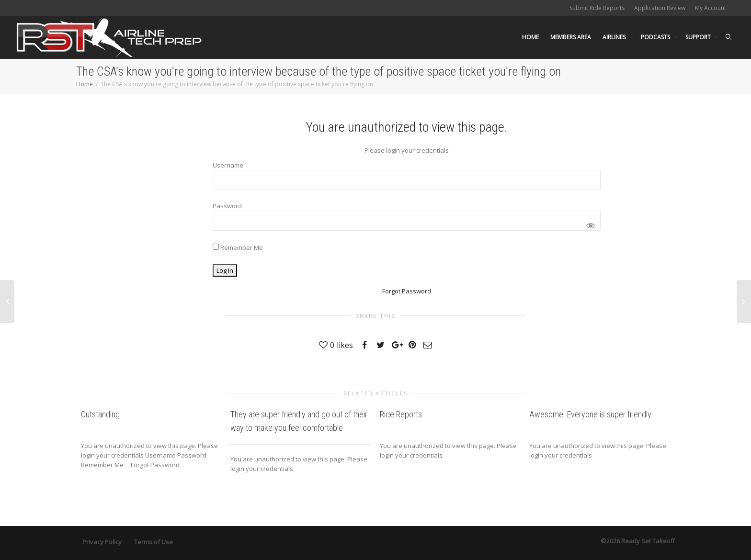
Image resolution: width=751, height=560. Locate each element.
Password (227, 206)
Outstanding (100, 414)
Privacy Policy (102, 542)
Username (228, 165)
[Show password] (589, 224)
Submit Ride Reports (597, 8)
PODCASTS (656, 37)
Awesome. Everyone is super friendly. (591, 414)
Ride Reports (401, 414)
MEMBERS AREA (571, 37)
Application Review (660, 8)
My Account (711, 8)
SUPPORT (699, 37)
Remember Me (238, 247)
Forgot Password (407, 291)
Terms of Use (154, 542)
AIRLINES (615, 37)
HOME (530, 37)
